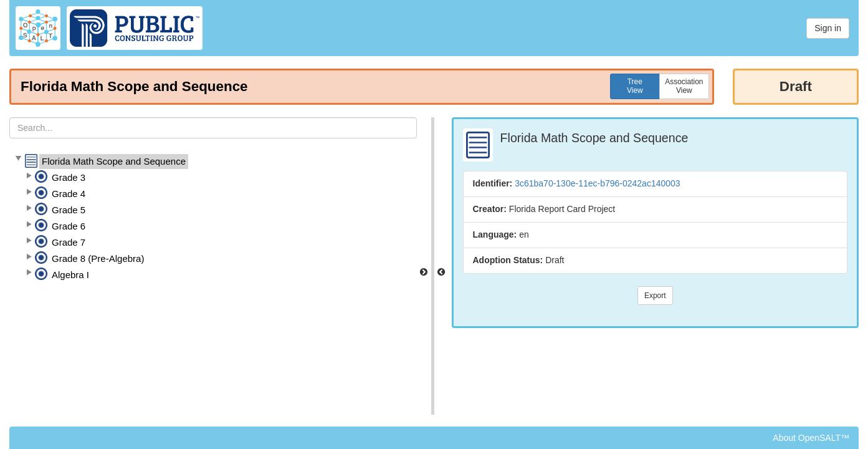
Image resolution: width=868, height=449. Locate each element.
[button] (18, 159)
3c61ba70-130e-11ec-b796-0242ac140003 (597, 183)
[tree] (213, 218)
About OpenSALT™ (811, 438)
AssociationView (684, 86)
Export (655, 296)
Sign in (828, 28)
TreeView (635, 86)
